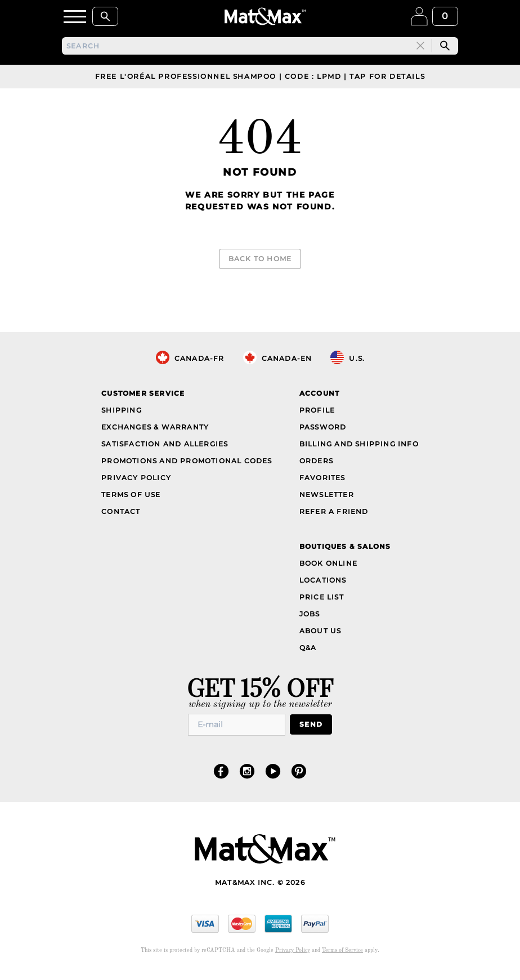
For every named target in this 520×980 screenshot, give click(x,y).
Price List (322, 600)
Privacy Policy (136, 480)
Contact (121, 514)
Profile (317, 413)
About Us (320, 634)
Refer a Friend (334, 514)
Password (323, 430)
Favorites (322, 480)
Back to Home (260, 261)
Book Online (328, 566)
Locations (323, 583)
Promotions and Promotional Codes (187, 464)
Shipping (122, 413)
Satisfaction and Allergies (165, 447)
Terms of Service (342, 953)
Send (311, 728)
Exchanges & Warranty (155, 430)
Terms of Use (131, 497)
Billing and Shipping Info (359, 447)
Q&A (308, 650)
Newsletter (327, 497)
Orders (316, 464)
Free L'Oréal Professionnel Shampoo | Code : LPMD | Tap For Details (260, 79)
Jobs (310, 617)
